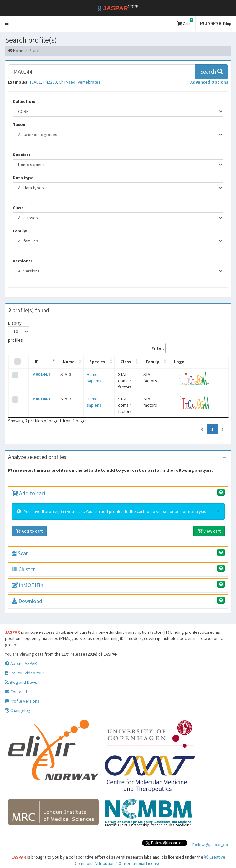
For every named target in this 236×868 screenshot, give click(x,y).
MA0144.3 (39, 396)
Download (27, 595)
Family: (20, 231)
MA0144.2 (39, 374)
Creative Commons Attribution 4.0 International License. (150, 854)
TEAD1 (35, 82)
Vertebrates (89, 82)
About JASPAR (21, 657)
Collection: (24, 101)
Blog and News (21, 676)
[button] (7, 24)
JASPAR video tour (25, 667)
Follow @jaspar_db (210, 838)
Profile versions (22, 695)
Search (212, 71)
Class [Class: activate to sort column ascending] (118, 362)
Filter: (190, 348)
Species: (21, 155)
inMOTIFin (27, 579)
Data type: (24, 178)
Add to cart (29, 487)
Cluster (23, 563)
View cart (209, 525)
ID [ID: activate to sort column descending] (35, 362)
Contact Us (18, 685)
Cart (185, 22)
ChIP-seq (67, 82)
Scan (20, 547)
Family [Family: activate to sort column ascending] (158, 362)
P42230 (50, 82)
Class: (19, 208)
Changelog (18, 704)
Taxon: (20, 124)
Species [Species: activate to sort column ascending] (89, 362)
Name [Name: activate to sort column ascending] (63, 362)
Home (15, 51)
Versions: (22, 261)
